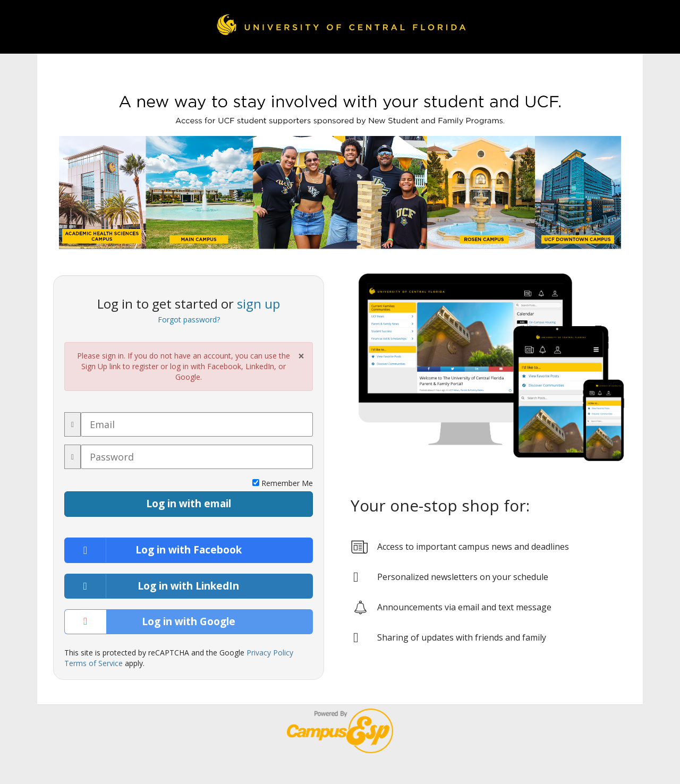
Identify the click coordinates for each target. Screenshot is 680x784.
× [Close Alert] (301, 356)
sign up (258, 304)
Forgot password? (189, 319)
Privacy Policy (270, 653)
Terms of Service (93, 663)
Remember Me (283, 483)
